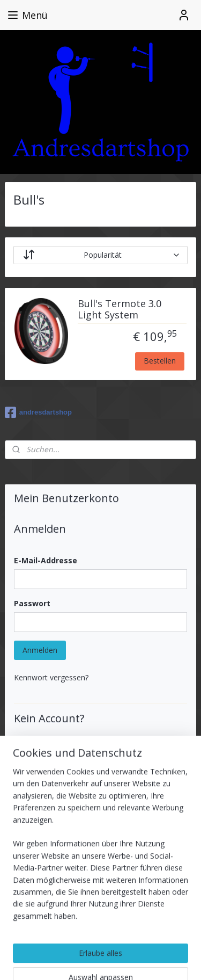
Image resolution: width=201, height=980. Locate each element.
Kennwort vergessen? (51, 677)
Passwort (32, 603)
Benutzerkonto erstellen (64, 801)
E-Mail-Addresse (46, 560)
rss (140, 943)
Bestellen (160, 361)
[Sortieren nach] (101, 255)
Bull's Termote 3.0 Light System (120, 310)
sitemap (118, 943)
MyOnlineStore (134, 960)
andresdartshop (38, 412)
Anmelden (40, 650)
